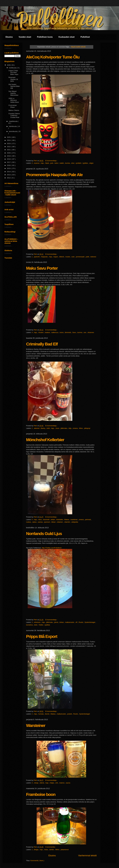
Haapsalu (45, 257)
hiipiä (47, 163)
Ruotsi (81, 622)
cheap (36, 783)
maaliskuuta (13, 121)
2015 (9, 168)
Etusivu (9, 37)
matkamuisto (70, 622)
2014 (9, 172)
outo (73, 257)
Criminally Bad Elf (42, 344)
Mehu (58, 850)
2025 (9, 137)
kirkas (62, 622)
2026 (9, 65)
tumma (80, 332)
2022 (9, 147)
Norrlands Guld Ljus (44, 534)
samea (41, 522)
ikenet (47, 714)
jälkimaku (64, 428)
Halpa (52, 783)
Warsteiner (36, 725)
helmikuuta (13, 126)
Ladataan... (8, 48)
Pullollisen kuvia (45, 37)
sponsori (47, 522)
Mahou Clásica (14, 110)
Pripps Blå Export (42, 636)
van (85, 332)
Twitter (41, 625)
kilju (70, 428)
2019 (9, 156)
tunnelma (30, 625)
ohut (73, 163)
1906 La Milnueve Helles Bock (14, 100)
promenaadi (80, 257)
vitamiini (67, 522)
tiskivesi (93, 257)
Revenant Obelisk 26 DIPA (13, 79)
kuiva (62, 332)
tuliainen (60, 522)
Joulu (58, 428)
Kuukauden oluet (67, 37)
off (77, 622)
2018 (9, 159)
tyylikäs (85, 163)
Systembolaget (90, 622)
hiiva (40, 520)
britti (48, 428)
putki (88, 257)
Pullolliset (85, 37)
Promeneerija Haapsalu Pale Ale (54, 175)
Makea (67, 520)
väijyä (91, 163)
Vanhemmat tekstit (87, 856)
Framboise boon (41, 794)
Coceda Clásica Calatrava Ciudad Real (14, 115)
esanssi (37, 163)
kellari (53, 520)
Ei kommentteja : (51, 161)
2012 (9, 178)
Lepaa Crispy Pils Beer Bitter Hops (13, 72)
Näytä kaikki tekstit (78, 47)
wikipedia (75, 522)
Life (57, 783)
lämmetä (68, 332)
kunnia (68, 163)
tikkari (54, 522)
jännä (56, 622)
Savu (74, 332)
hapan (56, 257)
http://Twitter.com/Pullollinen (52, 548)
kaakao (48, 332)
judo (52, 163)
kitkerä (62, 257)
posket (70, 714)
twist (36, 625)
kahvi (57, 163)
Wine (81, 428)
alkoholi (37, 428)
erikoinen (37, 622)
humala (41, 714)
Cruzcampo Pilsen (12, 106)
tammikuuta (13, 131)
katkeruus (55, 332)
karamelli (47, 520)
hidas (46, 850)
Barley (43, 428)
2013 (9, 175)
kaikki (62, 163)
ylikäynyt (87, 428)
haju (43, 163)
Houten (41, 332)
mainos (62, 783)
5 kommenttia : (51, 847)
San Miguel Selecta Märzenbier (13, 93)
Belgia (36, 850)
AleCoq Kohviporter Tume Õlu (53, 57)
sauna (68, 783)
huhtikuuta (13, 68)
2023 (9, 143)
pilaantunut (65, 850)
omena (75, 428)
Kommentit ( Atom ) (37, 861)
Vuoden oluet (25, 37)
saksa (35, 522)
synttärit (79, 163)
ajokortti (37, 257)
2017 (9, 162)
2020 (9, 153)
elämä (42, 783)
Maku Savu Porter (42, 268)
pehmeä (88, 520)
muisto (68, 257)
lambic (52, 850)
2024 (9, 140)
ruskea (29, 522)
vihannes (91, 332)
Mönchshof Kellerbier (45, 440)
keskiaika (60, 520)
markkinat (74, 520)
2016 (9, 165)
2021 (9, 150)
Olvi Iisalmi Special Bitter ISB (14, 86)
